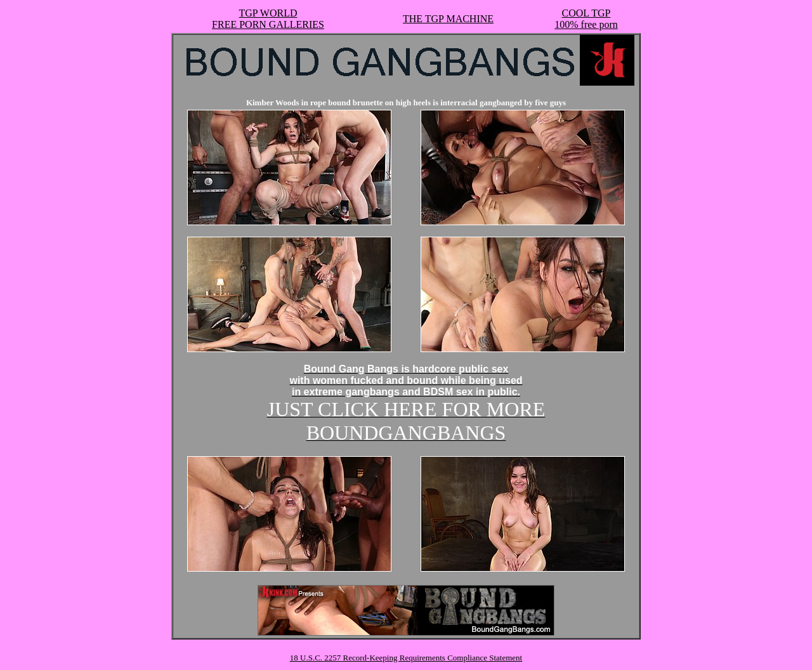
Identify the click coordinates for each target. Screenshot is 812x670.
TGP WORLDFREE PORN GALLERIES (268, 19)
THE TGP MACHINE (448, 19)
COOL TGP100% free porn (586, 19)
